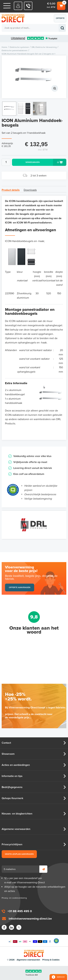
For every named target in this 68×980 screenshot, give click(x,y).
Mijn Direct (18, 6)
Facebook (4, 927)
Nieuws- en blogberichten (17, 814)
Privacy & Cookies (51, 960)
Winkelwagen (61, 5)
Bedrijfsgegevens (12, 787)
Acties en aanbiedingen (16, 765)
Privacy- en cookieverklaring (14, 898)
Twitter (19, 927)
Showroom (8, 754)
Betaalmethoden (30, 941)
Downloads (30, 190)
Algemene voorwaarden (16, 829)
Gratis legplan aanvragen (19, 854)
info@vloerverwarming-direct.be (30, 919)
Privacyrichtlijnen (12, 844)
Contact (6, 743)
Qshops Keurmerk (12, 798)
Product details (11, 190)
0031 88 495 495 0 (28, 6)
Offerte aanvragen (61, 20)
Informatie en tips (12, 776)
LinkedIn (11, 927)
